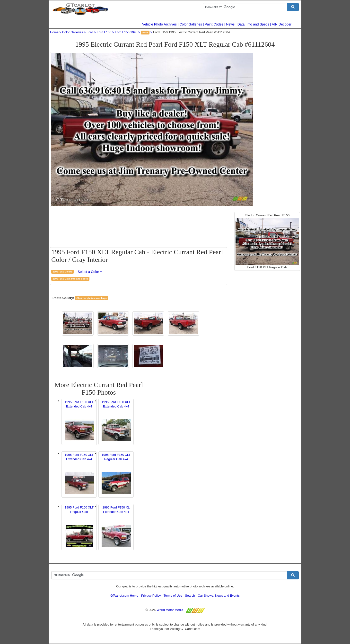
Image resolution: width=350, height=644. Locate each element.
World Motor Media (170, 610)
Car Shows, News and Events (219, 596)
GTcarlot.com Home (124, 596)
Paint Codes (214, 24)
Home (54, 32)
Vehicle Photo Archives (159, 24)
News (230, 24)
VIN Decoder (282, 24)
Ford (90, 32)
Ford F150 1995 (126, 32)
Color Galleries (191, 24)
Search (190, 596)
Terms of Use (173, 596)
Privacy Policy (151, 596)
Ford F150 (104, 32)
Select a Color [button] (90, 272)
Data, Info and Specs (253, 24)
